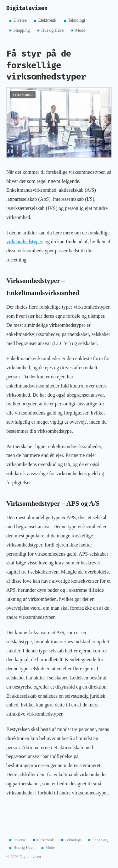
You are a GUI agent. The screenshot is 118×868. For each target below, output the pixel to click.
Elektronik (47, 20)
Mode (80, 30)
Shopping (21, 30)
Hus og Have (52, 30)
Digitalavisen (27, 8)
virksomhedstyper (24, 242)
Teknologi (77, 20)
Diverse (20, 20)
